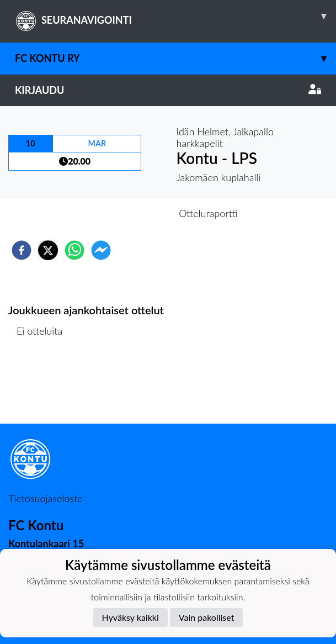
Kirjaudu (168, 90)
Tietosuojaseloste (45, 498)
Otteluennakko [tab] (130, 213)
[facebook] (22, 250)
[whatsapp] (74, 250)
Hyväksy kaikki (130, 617)
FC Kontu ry (175, 58)
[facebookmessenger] (101, 250)
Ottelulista (44, 386)
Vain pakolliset (207, 617)
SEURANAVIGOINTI (175, 16)
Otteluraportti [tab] (208, 213)
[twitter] (48, 250)
